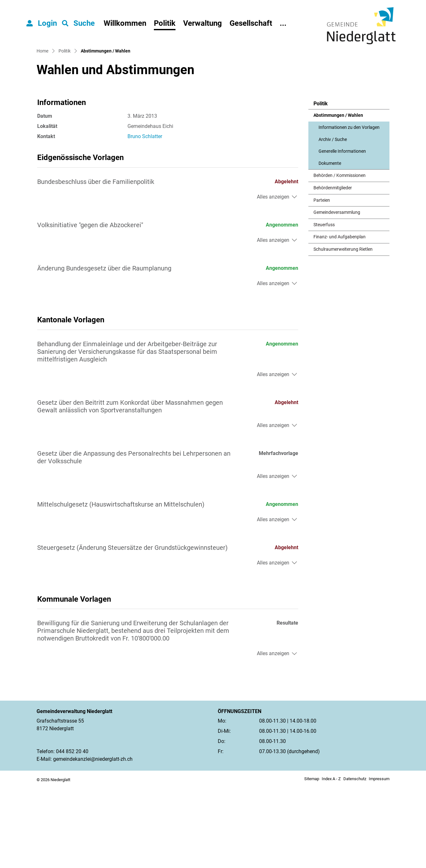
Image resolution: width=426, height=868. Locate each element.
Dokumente (330, 245)
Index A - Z (331, 860)
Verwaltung (203, 23)
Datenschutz (355, 860)
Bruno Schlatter (145, 217)
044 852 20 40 (72, 833)
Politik (165, 23)
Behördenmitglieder (333, 269)
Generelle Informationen (342, 232)
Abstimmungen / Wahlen (338, 199)
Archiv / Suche (333, 221)
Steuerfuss (324, 306)
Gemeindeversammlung (337, 294)
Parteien (322, 281)
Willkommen (125, 23)
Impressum (379, 860)
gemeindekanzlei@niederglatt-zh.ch (93, 840)
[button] (78, 23)
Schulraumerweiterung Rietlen (343, 330)
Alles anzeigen (273, 278)
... (283, 23)
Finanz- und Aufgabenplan (340, 318)
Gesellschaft (251, 23)
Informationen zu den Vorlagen (349, 209)
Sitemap (312, 860)
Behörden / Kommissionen (340, 257)
